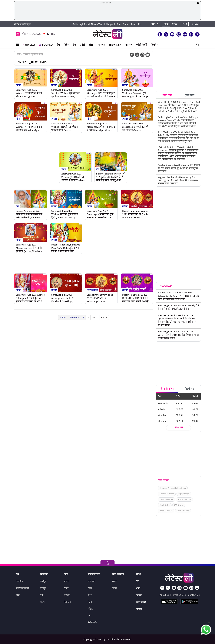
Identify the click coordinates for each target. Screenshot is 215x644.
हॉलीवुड (43, 588)
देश (58, 45)
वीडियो (139, 610)
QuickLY (29, 45)
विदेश (66, 45)
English (156, 24)
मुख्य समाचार (118, 575)
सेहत (90, 602)
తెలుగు (194, 24)
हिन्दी (166, 24)
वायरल (129, 45)
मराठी (175, 24)
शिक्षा (18, 595)
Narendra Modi (167, 494)
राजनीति (19, 581)
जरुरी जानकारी (22, 588)
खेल (91, 45)
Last (104, 318)
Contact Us (194, 595)
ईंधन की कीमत (167, 389)
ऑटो (83, 45)
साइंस (114, 588)
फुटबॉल (67, 595)
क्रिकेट (66, 581)
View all (178, 428)
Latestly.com (104, 640)
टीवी (42, 595)
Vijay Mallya (184, 494)
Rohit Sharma (184, 499)
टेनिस (66, 588)
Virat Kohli (165, 505)
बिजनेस (155, 45)
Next (95, 318)
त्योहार (19, 85)
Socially (46, 45)
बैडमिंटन (67, 602)
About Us (164, 595)
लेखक (114, 581)
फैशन (90, 595)
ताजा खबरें (50, 34)
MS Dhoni (179, 505)
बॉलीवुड (43, 581)
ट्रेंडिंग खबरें (190, 95)
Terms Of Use (179, 595)
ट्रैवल (90, 588)
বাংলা (184, 24)
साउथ (42, 602)
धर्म (89, 616)
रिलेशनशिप (92, 622)
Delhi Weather (166, 499)
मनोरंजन (101, 45)
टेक (75, 45)
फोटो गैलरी (142, 45)
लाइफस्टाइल (115, 45)
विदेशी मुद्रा (190, 389)
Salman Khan (183, 511)
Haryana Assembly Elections (173, 488)
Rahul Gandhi (166, 511)
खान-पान (91, 581)
